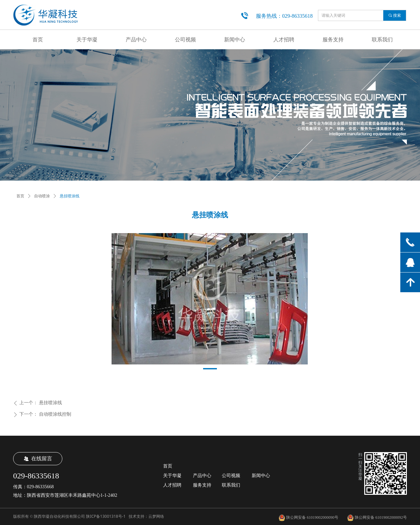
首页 (20, 196)
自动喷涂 (42, 196)
